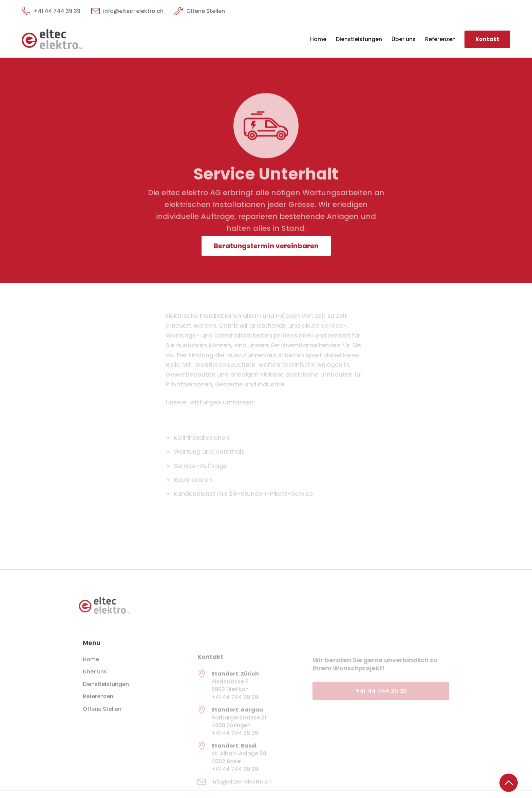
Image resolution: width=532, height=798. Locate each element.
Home (318, 39)
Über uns (404, 39)
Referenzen (440, 39)
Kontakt (487, 39)
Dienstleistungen (359, 39)
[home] (70, 39)
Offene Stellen (102, 714)
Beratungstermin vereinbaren (266, 246)
